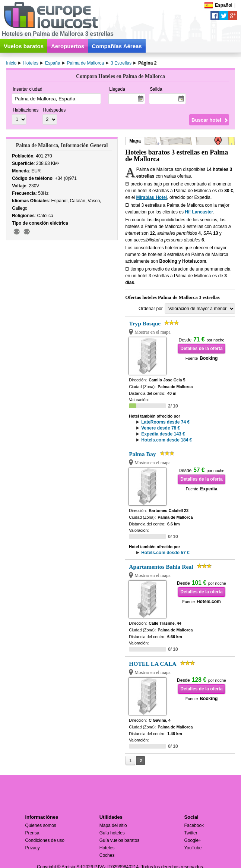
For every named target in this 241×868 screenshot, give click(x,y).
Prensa (32, 833)
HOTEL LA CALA (153, 664)
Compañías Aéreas (117, 46)
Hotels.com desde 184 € (167, 440)
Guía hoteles (112, 833)
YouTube (193, 848)
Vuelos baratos (24, 46)
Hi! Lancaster (199, 212)
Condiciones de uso (45, 840)
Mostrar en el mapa (153, 332)
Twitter (191, 833)
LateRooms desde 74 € (165, 422)
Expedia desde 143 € (163, 434)
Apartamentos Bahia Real (161, 567)
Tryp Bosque (145, 323)
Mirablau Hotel (152, 197)
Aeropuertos (68, 46)
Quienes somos (40, 825)
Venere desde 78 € (161, 428)
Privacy (32, 848)
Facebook (194, 825)
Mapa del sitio (113, 825)
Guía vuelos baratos (119, 840)
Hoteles (107, 848)
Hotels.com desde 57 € (165, 553)
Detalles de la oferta (201, 349)
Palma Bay (142, 454)
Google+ (193, 840)
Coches (107, 855)
